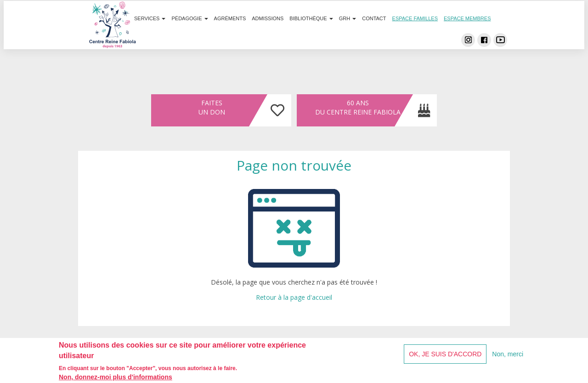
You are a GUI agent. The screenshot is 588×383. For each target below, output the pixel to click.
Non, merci (508, 356)
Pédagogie (190, 36)
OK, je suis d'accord (445, 356)
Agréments (230, 36)
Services (150, 36)
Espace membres (467, 36)
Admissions (268, 36)
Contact (374, 36)
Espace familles (415, 36)
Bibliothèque (311, 36)
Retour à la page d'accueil (294, 297)
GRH (348, 36)
